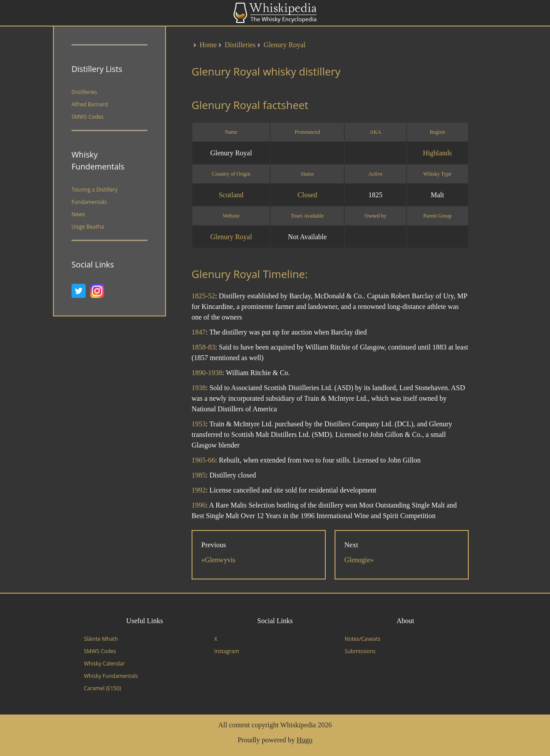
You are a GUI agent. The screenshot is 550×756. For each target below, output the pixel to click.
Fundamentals (89, 202)
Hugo (305, 740)
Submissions (360, 651)
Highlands (437, 153)
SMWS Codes (88, 117)
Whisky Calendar (104, 664)
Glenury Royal (231, 237)
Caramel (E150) (102, 688)
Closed (307, 195)
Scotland (231, 195)
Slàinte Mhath (101, 639)
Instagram (227, 651)
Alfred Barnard (90, 104)
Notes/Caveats (363, 639)
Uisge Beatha (88, 227)
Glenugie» (359, 560)
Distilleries (84, 92)
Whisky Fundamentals (111, 676)
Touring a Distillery (94, 190)
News (78, 214)
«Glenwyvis (218, 560)
